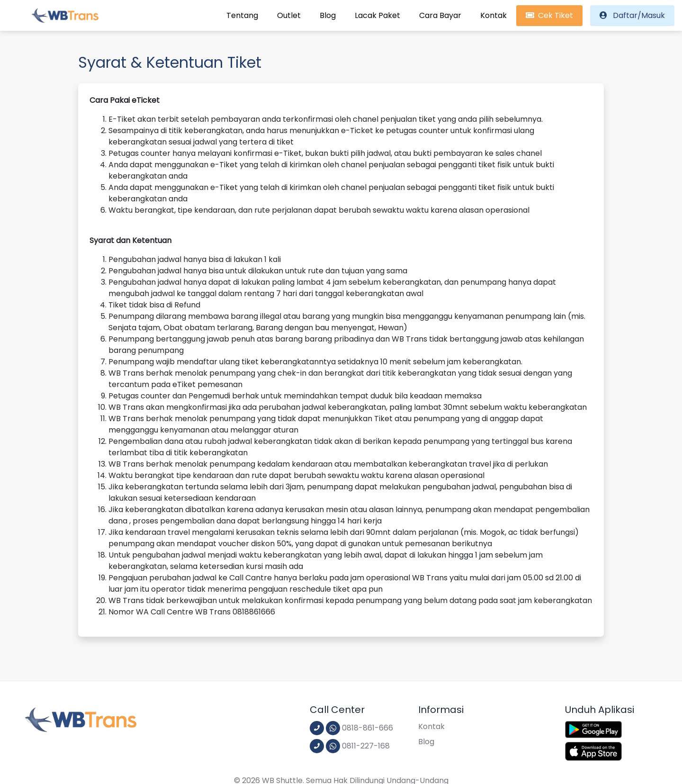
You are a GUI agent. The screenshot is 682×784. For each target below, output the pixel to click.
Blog (328, 15)
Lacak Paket (377, 15)
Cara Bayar (440, 15)
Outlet (289, 15)
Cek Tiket (549, 15)
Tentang (242, 15)
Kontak (494, 15)
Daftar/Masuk (632, 15)
